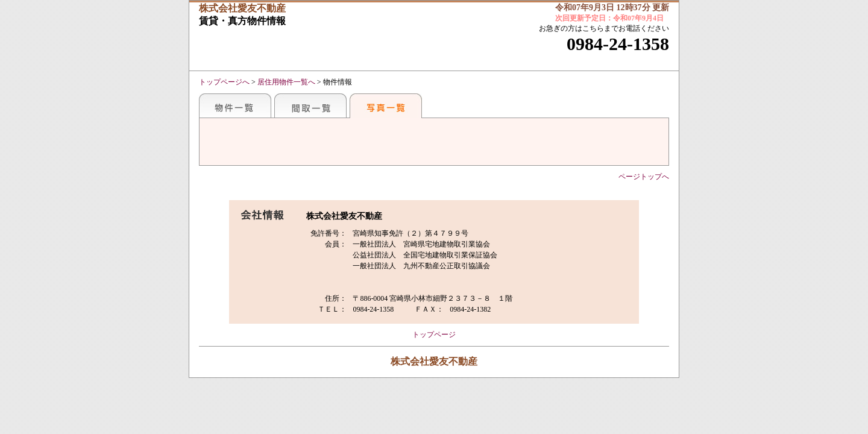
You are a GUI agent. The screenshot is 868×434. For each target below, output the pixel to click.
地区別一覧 (235, 105)
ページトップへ (644, 177)
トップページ (434, 335)
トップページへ (224, 82)
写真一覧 (386, 105)
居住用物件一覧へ (286, 82)
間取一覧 (310, 105)
